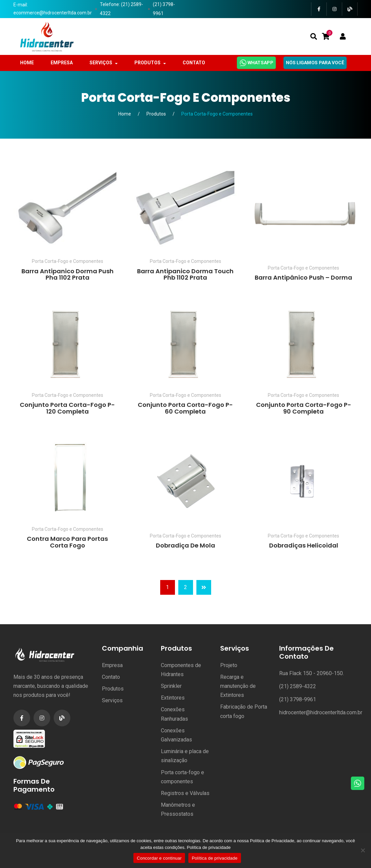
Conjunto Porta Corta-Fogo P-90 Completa (304, 408)
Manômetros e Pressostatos (178, 809)
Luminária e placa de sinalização (185, 756)
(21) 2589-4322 (298, 686)
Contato (111, 677)
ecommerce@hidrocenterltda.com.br (53, 13)
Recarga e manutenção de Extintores (238, 686)
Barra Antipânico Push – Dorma (303, 277)
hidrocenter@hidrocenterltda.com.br (321, 712)
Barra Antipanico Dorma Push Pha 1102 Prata (68, 274)
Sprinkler (171, 686)
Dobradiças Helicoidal (304, 545)
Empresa (112, 665)
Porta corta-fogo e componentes (182, 777)
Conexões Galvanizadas (176, 735)
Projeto (229, 665)
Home (125, 114)
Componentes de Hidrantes (181, 670)
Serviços (112, 700)
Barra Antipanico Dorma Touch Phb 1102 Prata (185, 274)
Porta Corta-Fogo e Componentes (68, 261)
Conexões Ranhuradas (174, 714)
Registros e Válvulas (185, 793)
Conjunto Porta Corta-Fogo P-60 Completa (185, 408)
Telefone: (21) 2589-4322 (121, 9)
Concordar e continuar (159, 858)
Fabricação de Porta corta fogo (244, 711)
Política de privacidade (209, 847)
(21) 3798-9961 (164, 9)
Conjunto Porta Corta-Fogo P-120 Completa (67, 408)
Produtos (156, 114)
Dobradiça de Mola (185, 545)
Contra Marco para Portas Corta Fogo (67, 542)
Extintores (173, 698)
